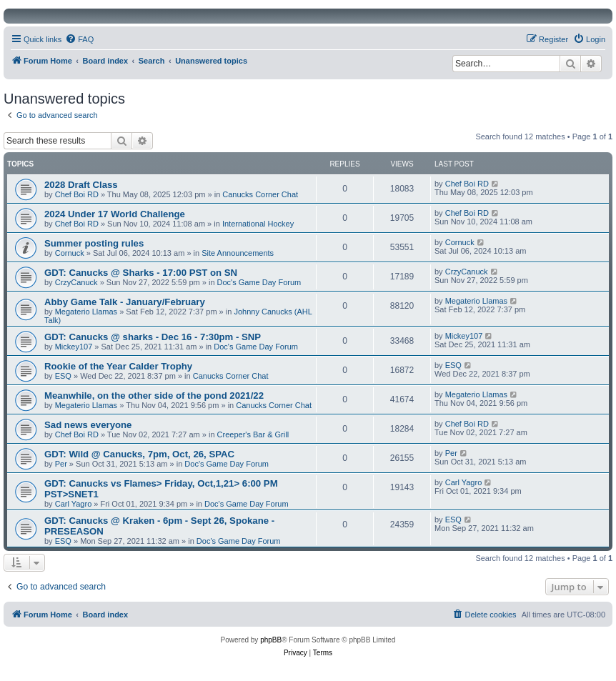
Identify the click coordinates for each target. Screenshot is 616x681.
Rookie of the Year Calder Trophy (118, 366)
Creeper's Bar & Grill (253, 434)
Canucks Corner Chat (260, 194)
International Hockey (258, 224)
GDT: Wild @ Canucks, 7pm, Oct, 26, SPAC (139, 454)
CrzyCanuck (76, 282)
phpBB (271, 640)
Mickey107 (74, 347)
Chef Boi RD (77, 194)
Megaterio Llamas (86, 312)
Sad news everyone (88, 425)
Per (61, 464)
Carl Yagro (74, 504)
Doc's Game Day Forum (259, 282)
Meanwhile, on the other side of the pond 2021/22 (154, 396)
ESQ (63, 376)
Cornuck (70, 253)
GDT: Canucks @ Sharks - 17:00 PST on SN (141, 273)
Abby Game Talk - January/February (125, 302)
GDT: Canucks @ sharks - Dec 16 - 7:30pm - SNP (153, 337)
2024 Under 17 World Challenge (115, 214)
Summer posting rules (94, 243)
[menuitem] (79, 39)
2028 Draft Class (81, 185)
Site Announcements (238, 253)
